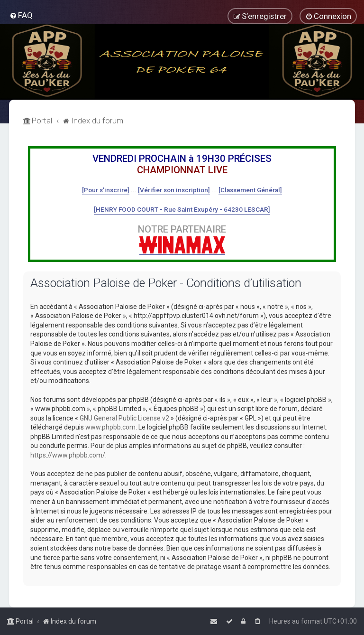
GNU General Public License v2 (124, 418)
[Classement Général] (250, 190)
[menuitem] (21, 15)
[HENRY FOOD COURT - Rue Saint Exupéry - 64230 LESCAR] (182, 209)
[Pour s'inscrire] (106, 190)
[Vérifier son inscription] (174, 190)
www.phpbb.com (110, 427)
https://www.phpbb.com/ (68, 455)
